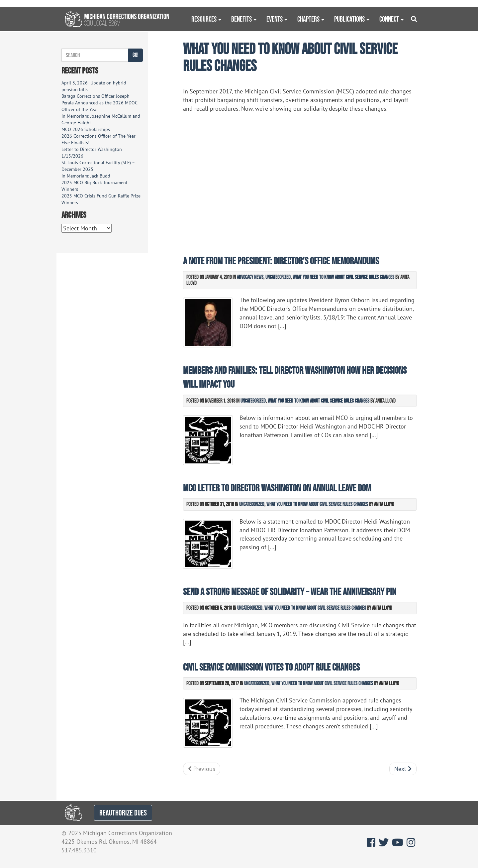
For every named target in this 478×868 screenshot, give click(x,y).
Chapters (308, 19)
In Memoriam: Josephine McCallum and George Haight (101, 119)
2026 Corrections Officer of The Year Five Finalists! (98, 139)
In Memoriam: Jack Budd (86, 176)
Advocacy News (250, 277)
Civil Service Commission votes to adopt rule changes (271, 667)
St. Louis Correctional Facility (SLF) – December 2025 (98, 166)
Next (403, 769)
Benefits (241, 19)
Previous (202, 769)
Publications (349, 19)
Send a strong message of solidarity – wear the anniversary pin (290, 592)
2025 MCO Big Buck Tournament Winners (95, 186)
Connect (389, 19)
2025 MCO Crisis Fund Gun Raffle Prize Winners (101, 199)
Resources (204, 19)
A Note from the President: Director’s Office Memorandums (281, 261)
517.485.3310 (79, 850)
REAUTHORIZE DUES (123, 813)
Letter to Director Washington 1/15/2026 (92, 153)
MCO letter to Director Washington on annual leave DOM (277, 488)
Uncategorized (278, 277)
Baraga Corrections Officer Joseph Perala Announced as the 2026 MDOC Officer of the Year (99, 103)
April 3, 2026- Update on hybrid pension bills (94, 86)
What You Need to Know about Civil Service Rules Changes (343, 277)
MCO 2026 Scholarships (86, 129)
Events (275, 19)
